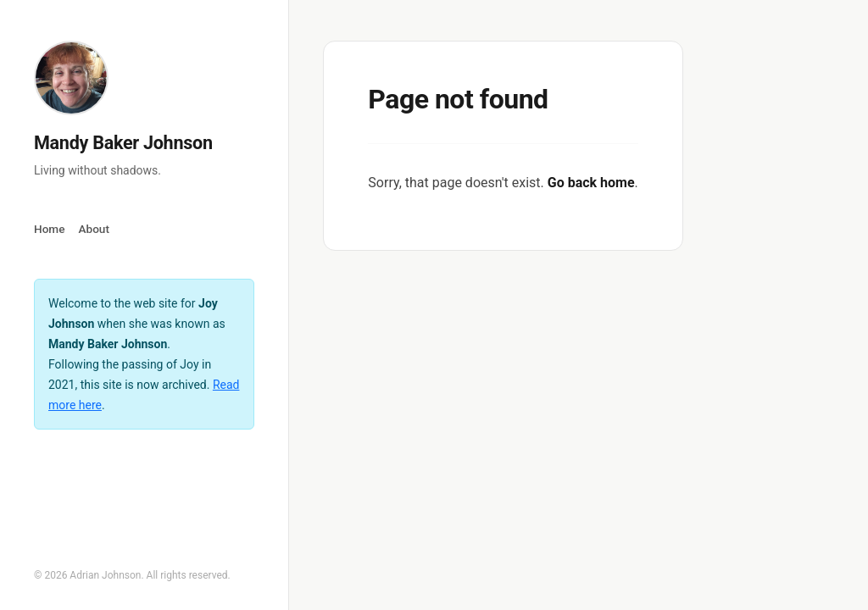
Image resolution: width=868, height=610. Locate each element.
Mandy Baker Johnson (123, 143)
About (93, 229)
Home (49, 229)
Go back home (591, 183)
